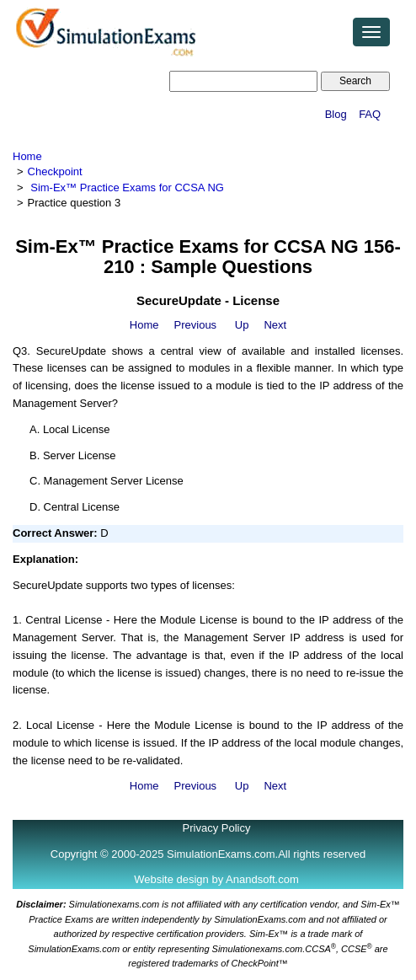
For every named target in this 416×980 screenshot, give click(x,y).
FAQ (370, 114)
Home (27, 156)
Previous (196, 325)
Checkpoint (55, 171)
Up (242, 325)
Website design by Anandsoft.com (216, 879)
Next (275, 325)
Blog (336, 114)
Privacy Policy (217, 828)
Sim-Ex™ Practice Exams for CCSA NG (127, 187)
